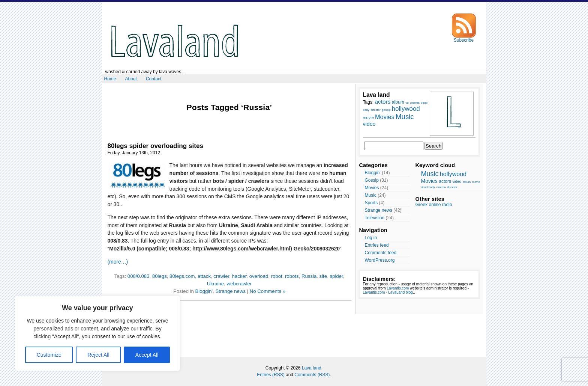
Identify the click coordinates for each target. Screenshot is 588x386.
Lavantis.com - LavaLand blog (388, 292)
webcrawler (239, 284)
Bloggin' (204, 291)
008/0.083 (139, 276)
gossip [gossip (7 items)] (386, 110)
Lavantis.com (398, 288)
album (466, 182)
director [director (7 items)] (376, 110)
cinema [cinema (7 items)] (415, 103)
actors (445, 181)
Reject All (98, 355)
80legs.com (182, 276)
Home (110, 79)
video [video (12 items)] (369, 124)
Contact (154, 79)
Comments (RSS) (312, 375)
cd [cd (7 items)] (407, 103)
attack (204, 276)
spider (336, 276)
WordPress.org (380, 260)
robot (277, 276)
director (452, 187)
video (457, 182)
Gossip (372, 180)
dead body (428, 187)
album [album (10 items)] (398, 102)
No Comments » (268, 291)
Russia (309, 276)
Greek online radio (434, 205)
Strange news (230, 291)
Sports (371, 203)
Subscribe (464, 38)
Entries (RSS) (271, 375)
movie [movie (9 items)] (368, 118)
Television (375, 218)
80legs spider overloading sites (156, 146)
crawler (221, 276)
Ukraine (215, 284)
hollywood (453, 174)
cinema (441, 187)
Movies (372, 188)
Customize (49, 355)
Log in (371, 238)
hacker (239, 276)
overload (259, 276)
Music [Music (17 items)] (405, 117)
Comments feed (381, 253)
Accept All (147, 355)
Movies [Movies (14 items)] (385, 117)
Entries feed (377, 245)
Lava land (312, 368)
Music (371, 195)
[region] (97, 333)
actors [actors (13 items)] (383, 102)
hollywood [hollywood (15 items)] (406, 109)
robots (292, 276)
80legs (160, 276)
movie (476, 182)
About (131, 79)
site (323, 276)
